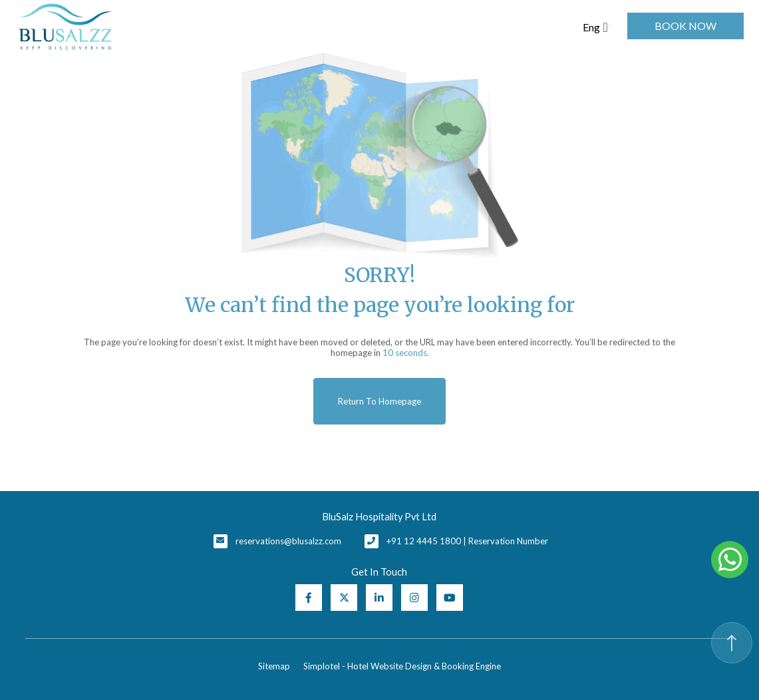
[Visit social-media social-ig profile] (414, 598)
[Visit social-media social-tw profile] (344, 598)
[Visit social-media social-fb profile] (309, 598)
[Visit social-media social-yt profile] (450, 598)
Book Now (685, 26)
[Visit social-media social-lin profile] (379, 598)
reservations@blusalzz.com (288, 541)
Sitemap (274, 666)
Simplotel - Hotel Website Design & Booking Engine (402, 666)
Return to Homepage (379, 401)
